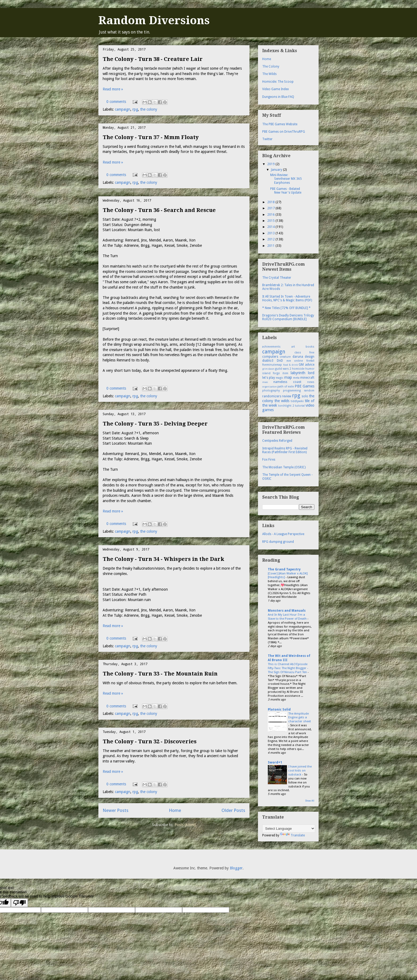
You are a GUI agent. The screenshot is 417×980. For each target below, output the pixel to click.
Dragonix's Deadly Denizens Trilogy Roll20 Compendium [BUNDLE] (288, 317)
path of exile (286, 387)
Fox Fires (269, 460)
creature (285, 357)
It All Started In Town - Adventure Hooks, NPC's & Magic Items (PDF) (287, 298)
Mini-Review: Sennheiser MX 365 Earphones (286, 179)
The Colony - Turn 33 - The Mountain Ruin (160, 674)
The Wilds (269, 74)
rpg (135, 109)
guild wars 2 (283, 369)
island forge (271, 373)
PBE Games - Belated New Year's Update (286, 191)
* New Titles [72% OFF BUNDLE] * (286, 308)
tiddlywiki (297, 401)
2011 (271, 246)
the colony (149, 109)
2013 (271, 233)
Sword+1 (275, 762)
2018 (271, 202)
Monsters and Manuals (287, 611)
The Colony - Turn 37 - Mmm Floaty (151, 137)
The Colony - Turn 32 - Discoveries (150, 741)
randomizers (272, 396)
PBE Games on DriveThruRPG (284, 132)
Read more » (113, 89)
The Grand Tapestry (284, 569)
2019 (271, 164)
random (309, 391)
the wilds (282, 401)
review (287, 396)
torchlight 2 (286, 406)
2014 (271, 227)
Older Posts (233, 810)
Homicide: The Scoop (278, 82)
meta (296, 378)
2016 (271, 215)
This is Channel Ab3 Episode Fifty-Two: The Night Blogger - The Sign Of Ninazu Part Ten (288, 668)
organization (270, 387)
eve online (295, 361)
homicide (298, 369)
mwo (265, 382)
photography (271, 391)
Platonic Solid (279, 710)
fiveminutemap (272, 365)
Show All (310, 801)
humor (310, 369)
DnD (280, 361)
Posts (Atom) (185, 825)
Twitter (267, 139)
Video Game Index (276, 89)
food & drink (291, 365)
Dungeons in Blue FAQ (278, 97)
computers (270, 357)
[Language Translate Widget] (289, 829)
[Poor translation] (19, 903)
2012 (271, 239)
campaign (123, 109)
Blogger (236, 868)
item (285, 373)
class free (305, 353)
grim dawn (268, 369)
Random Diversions (154, 20)
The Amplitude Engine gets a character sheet (300, 718)
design (310, 357)
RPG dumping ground (278, 542)
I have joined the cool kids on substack (300, 770)
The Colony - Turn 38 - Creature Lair (153, 59)
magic (280, 378)
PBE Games (305, 386)
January (277, 170)
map (288, 377)
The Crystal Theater (277, 278)
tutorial (300, 406)
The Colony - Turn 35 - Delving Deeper (155, 424)
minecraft (307, 378)
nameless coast (287, 382)
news (311, 382)
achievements (271, 347)
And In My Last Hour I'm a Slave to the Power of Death (288, 617)
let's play (269, 378)
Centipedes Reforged (277, 441)
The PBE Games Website (280, 124)
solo (305, 396)
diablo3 (268, 361)
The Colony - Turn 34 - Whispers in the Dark (163, 559)
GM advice (307, 365)
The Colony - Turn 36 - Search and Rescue (159, 210)
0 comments (116, 102)
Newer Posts (116, 810)
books (310, 347)
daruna (298, 357)
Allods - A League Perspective (283, 534)
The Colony (271, 66)
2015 (271, 221)
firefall (310, 361)
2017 (271, 208)
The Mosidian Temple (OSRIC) (284, 467)
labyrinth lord (303, 373)
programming (292, 391)
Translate (292, 835)
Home (175, 810)
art (293, 347)
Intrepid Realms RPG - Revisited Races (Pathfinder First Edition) (285, 450)
